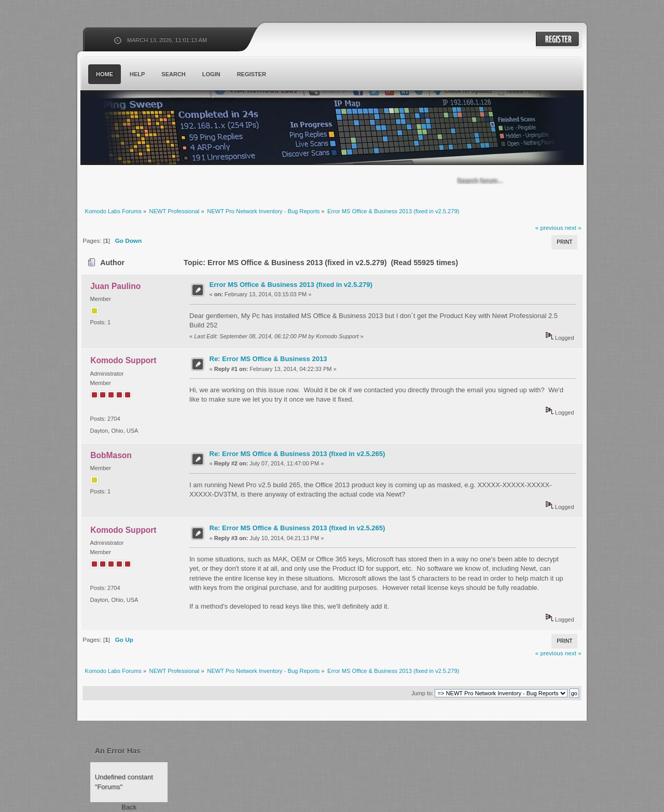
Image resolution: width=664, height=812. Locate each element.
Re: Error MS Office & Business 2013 (268, 359)
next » (573, 228)
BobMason (111, 455)
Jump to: (422, 693)
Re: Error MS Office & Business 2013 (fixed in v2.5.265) (298, 454)
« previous (549, 228)
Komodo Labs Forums (182, 129)
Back (129, 807)
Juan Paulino (115, 286)
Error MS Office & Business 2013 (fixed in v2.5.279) (291, 285)
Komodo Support (123, 360)
